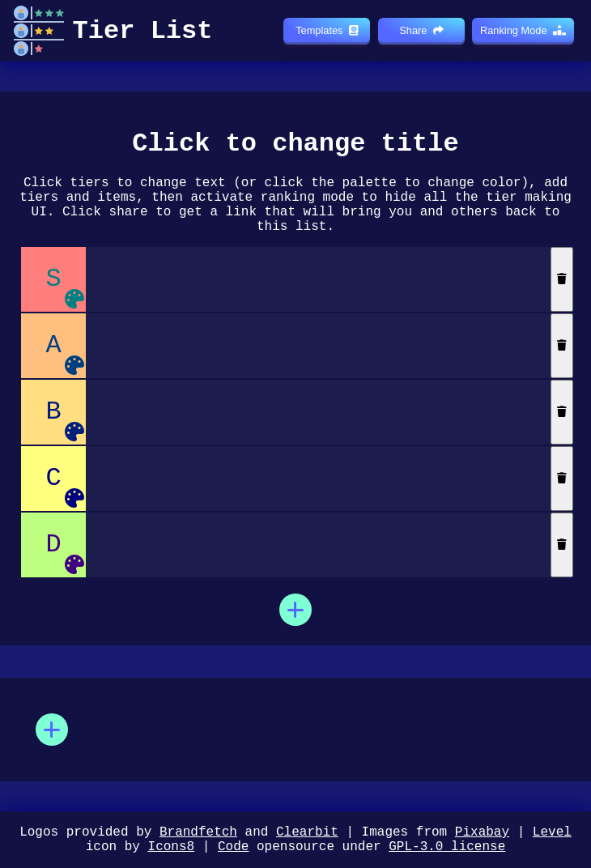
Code (233, 845)
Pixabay (482, 828)
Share (421, 30)
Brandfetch (198, 828)
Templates (326, 30)
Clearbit (307, 828)
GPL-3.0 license (447, 845)
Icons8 (172, 845)
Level (552, 828)
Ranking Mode (523, 30)
